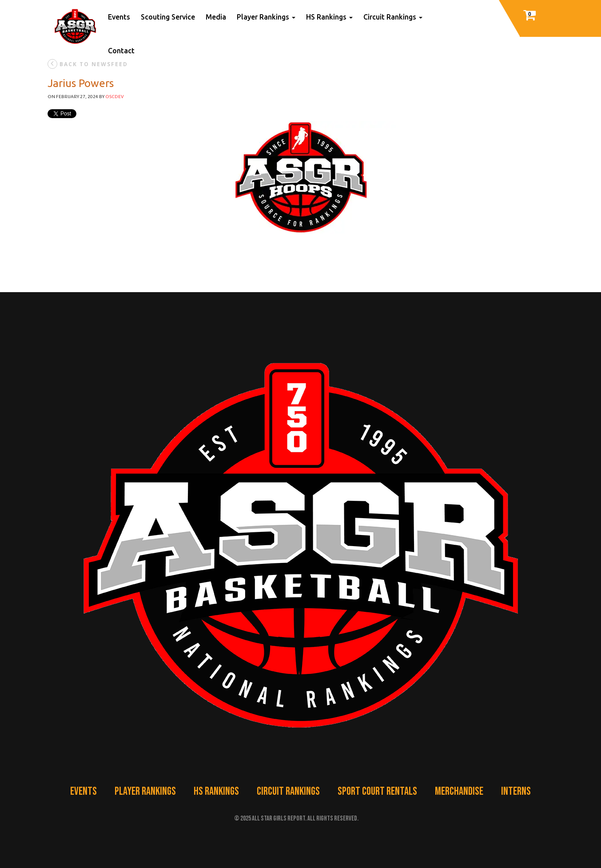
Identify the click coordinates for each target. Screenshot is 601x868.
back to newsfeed (88, 64)
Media (216, 17)
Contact (121, 51)
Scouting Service (168, 17)
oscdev (115, 97)
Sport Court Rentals (377, 791)
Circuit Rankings (393, 17)
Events (119, 17)
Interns (516, 791)
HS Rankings (329, 17)
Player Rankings (266, 17)
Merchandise (459, 791)
